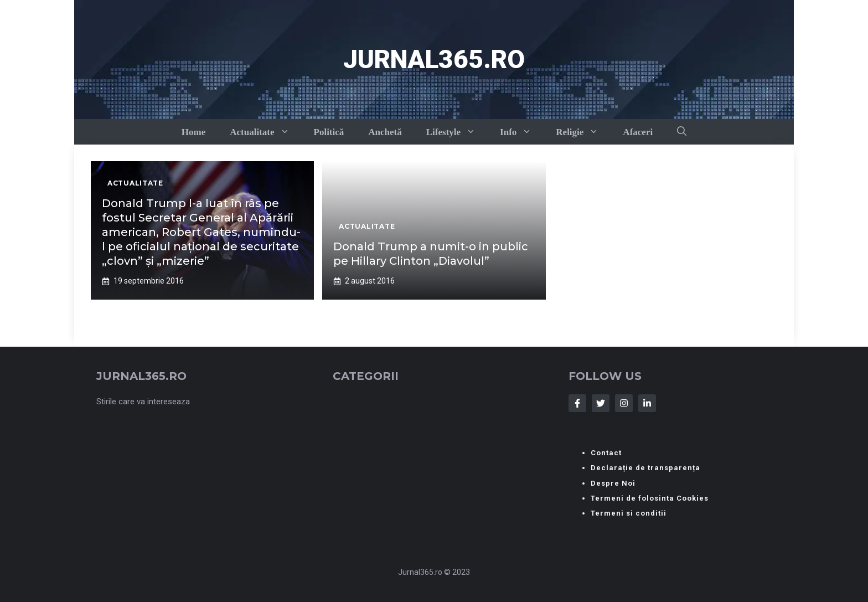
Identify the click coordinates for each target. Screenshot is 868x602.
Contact (606, 453)
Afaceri (638, 132)
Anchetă (385, 132)
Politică (329, 132)
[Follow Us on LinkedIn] (647, 403)
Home (193, 132)
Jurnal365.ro (434, 59)
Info (522, 132)
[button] (682, 132)
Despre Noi (613, 483)
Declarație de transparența (645, 468)
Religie (583, 132)
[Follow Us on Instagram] (624, 403)
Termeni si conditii (629, 513)
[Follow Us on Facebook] (577, 403)
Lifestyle (457, 132)
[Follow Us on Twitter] (601, 403)
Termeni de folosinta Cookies (650, 498)
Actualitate (265, 132)
